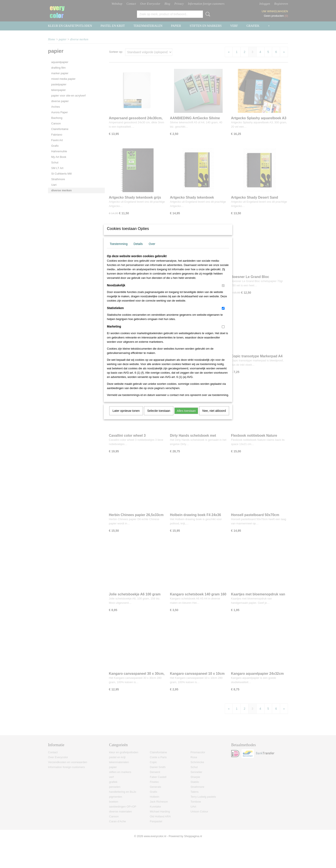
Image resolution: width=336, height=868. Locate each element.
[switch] (223, 291)
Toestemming (119, 249)
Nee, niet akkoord (214, 416)
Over (152, 249)
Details (138, 249)
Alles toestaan (186, 416)
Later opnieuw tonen (126, 416)
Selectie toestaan (159, 416)
